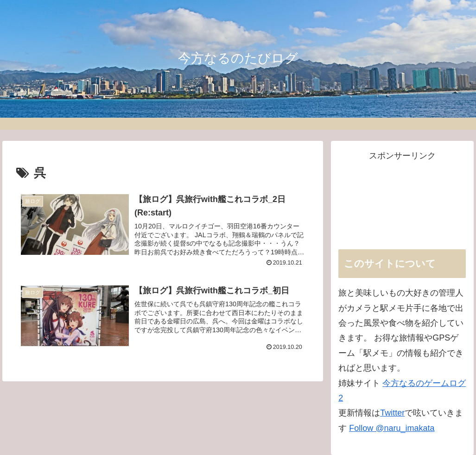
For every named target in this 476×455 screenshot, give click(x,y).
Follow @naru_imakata (392, 428)
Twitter (392, 413)
